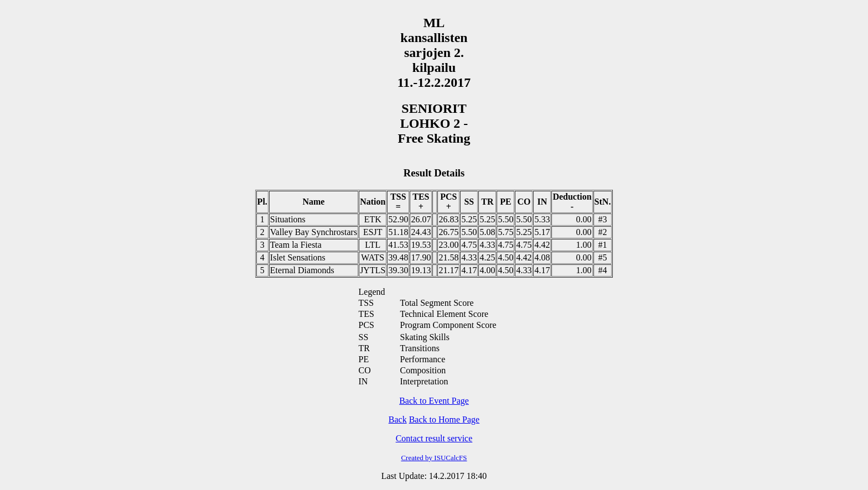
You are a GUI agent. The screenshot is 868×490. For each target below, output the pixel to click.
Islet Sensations (298, 257)
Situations (288, 219)
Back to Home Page (445, 419)
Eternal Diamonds (302, 270)
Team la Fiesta (296, 245)
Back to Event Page (434, 401)
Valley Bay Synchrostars (314, 232)
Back (398, 419)
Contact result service (434, 438)
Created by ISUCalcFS (434, 458)
